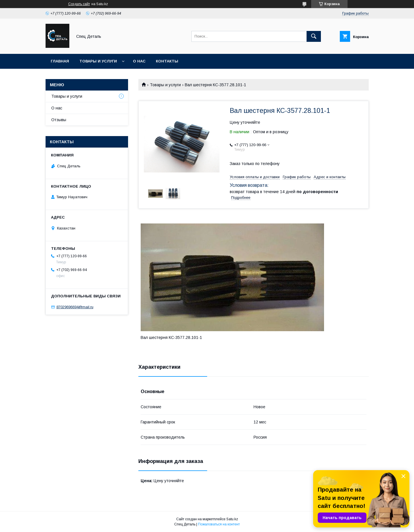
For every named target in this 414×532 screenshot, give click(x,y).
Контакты (167, 61)
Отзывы (59, 120)
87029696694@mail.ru (75, 307)
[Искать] (314, 36)
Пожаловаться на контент (219, 524)
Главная (60, 61)
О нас (139, 61)
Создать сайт (79, 4)
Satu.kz (232, 519)
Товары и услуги (98, 61)
